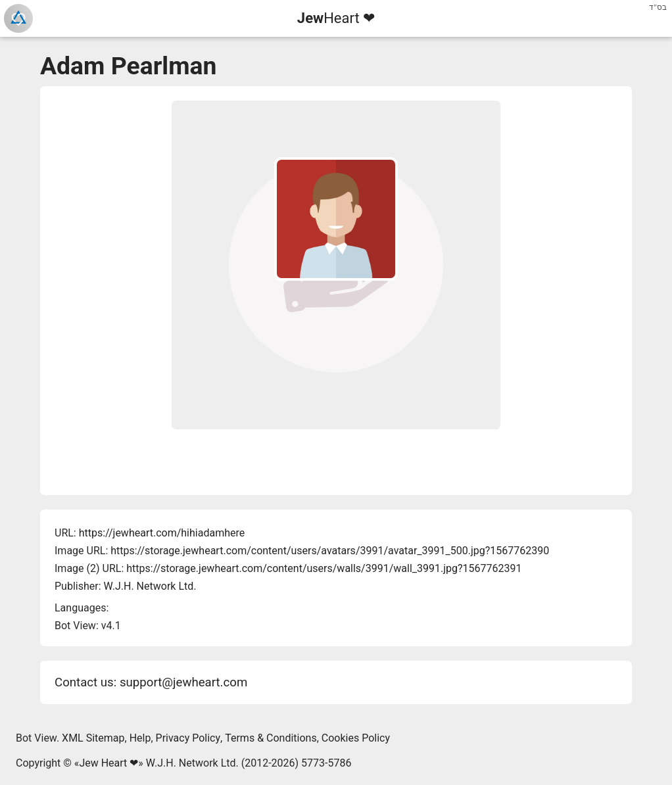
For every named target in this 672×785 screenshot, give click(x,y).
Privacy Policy (188, 738)
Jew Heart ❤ (108, 763)
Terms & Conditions (271, 738)
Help (140, 738)
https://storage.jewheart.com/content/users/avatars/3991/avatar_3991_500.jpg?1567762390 (330, 551)
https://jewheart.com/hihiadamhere (162, 533)
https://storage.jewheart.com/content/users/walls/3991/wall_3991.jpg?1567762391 (324, 568)
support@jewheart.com (183, 682)
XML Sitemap (93, 738)
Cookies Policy (356, 738)
